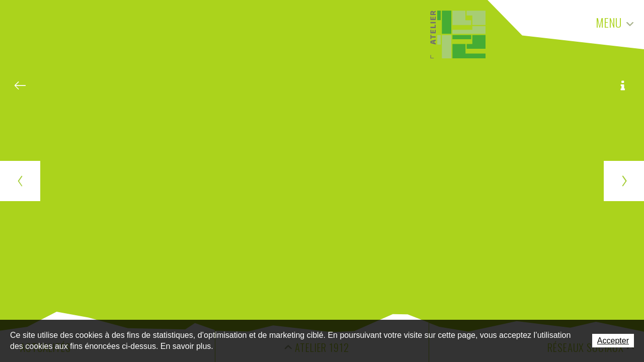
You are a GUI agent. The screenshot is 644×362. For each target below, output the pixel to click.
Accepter (613, 341)
